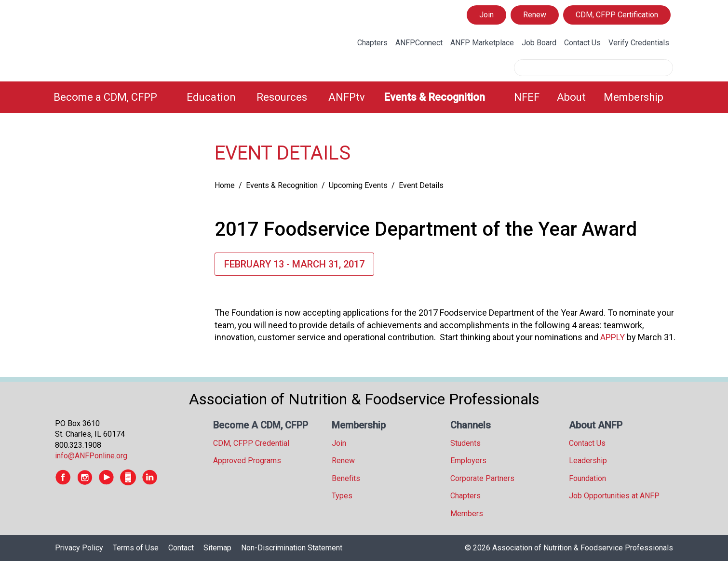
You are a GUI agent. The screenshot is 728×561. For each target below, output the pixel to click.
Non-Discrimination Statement (292, 548)
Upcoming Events (358, 185)
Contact (181, 548)
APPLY (613, 337)
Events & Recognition (434, 97)
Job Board (539, 43)
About (571, 97)
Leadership (588, 461)
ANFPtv (347, 97)
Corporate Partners (482, 478)
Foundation (587, 478)
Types (342, 496)
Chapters (372, 43)
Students (465, 443)
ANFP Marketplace (482, 43)
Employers (468, 461)
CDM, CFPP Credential (251, 443)
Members (467, 514)
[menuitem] (114, 97)
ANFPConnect (419, 43)
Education (211, 97)
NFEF (527, 97)
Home (225, 185)
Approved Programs (247, 461)
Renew (535, 15)
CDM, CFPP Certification (617, 15)
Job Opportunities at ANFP (614, 496)
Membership (634, 97)
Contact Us (582, 43)
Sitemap (217, 548)
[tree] (125, 142)
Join (486, 15)
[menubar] (364, 97)
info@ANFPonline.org (91, 456)
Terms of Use (136, 548)
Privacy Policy (79, 548)
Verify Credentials (639, 43)
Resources (282, 97)
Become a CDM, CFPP (105, 97)
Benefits (346, 478)
